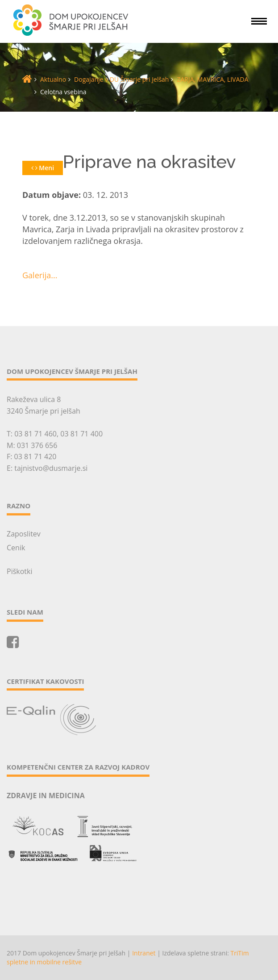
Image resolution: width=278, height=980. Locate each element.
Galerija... (40, 275)
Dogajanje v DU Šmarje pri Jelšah (121, 79)
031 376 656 (37, 445)
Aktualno (53, 79)
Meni (43, 168)
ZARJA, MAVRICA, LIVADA (212, 79)
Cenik (16, 548)
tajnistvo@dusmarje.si (51, 468)
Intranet (144, 953)
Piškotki (19, 571)
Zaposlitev (24, 534)
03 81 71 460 (35, 434)
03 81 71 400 (81, 434)
